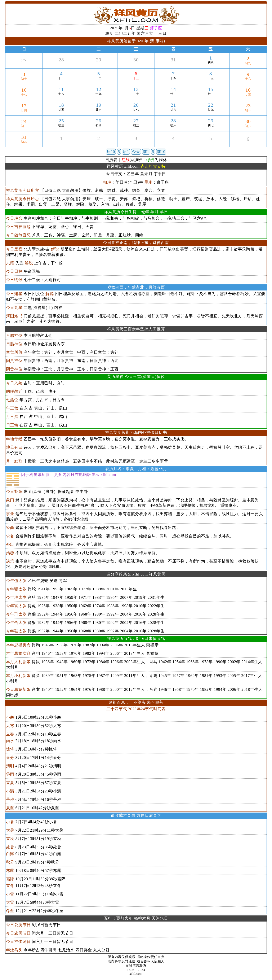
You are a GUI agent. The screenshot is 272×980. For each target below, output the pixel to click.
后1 (126, 152)
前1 (146, 152)
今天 (136, 152)
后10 (111, 152)
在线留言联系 (136, 966)
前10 (161, 152)
